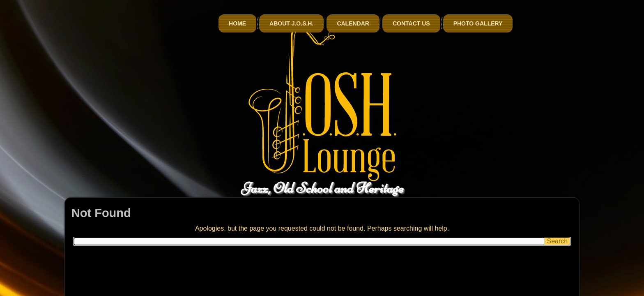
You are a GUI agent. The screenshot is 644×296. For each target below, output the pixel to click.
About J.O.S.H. (349, 23)
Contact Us (469, 23)
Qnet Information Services (307, 290)
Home (295, 23)
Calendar (411, 23)
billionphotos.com (369, 290)
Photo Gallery (536, 23)
